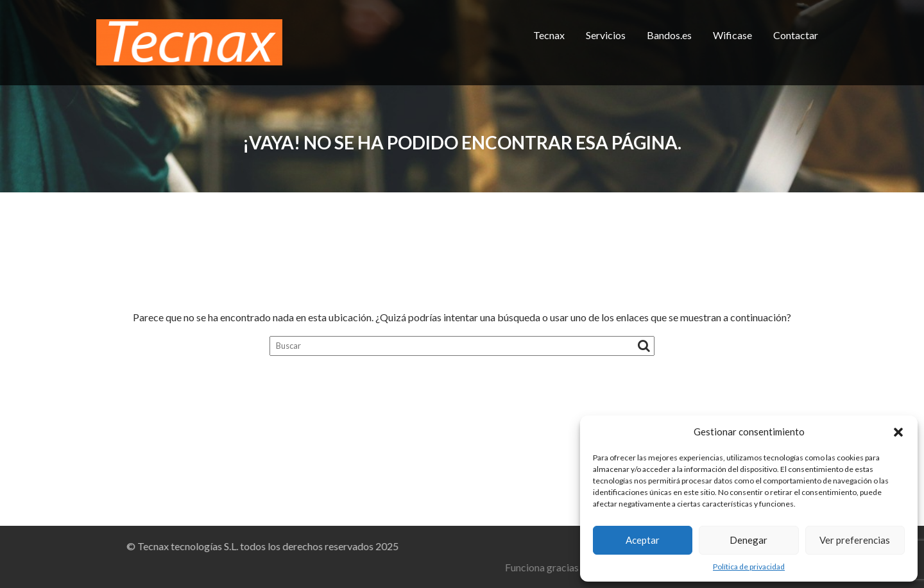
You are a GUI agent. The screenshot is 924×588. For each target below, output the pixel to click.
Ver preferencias (855, 540)
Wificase (732, 35)
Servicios (606, 35)
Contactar (796, 35)
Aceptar (643, 540)
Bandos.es (669, 35)
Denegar (749, 540)
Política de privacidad (749, 567)
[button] (898, 432)
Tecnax (549, 35)
